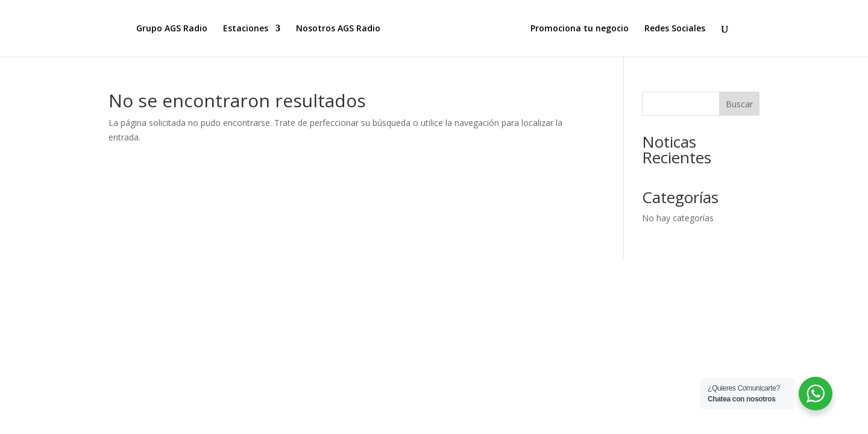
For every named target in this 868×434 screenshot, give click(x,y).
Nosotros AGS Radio (338, 29)
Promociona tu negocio (580, 29)
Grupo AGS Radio (172, 29)
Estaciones (246, 29)
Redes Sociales (675, 29)
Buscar (739, 104)
